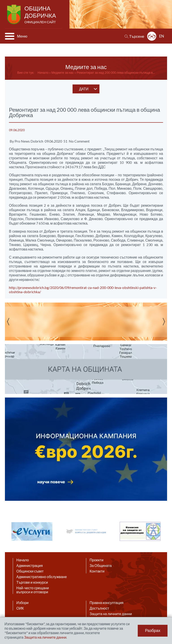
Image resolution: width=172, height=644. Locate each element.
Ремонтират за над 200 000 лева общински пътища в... (116, 73)
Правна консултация (106, 603)
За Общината (101, 566)
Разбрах (153, 631)
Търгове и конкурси (32, 582)
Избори (23, 603)
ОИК (20, 608)
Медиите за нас (62, 73)
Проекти (97, 560)
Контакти (97, 571)
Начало (43, 73)
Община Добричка (41, 15)
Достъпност (99, 608)
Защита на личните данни (111, 614)
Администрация (30, 566)
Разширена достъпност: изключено (152, 36)
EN (162, 36)
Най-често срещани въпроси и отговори (33, 590)
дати (84, 89)
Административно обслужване (42, 577)
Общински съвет (30, 571)
